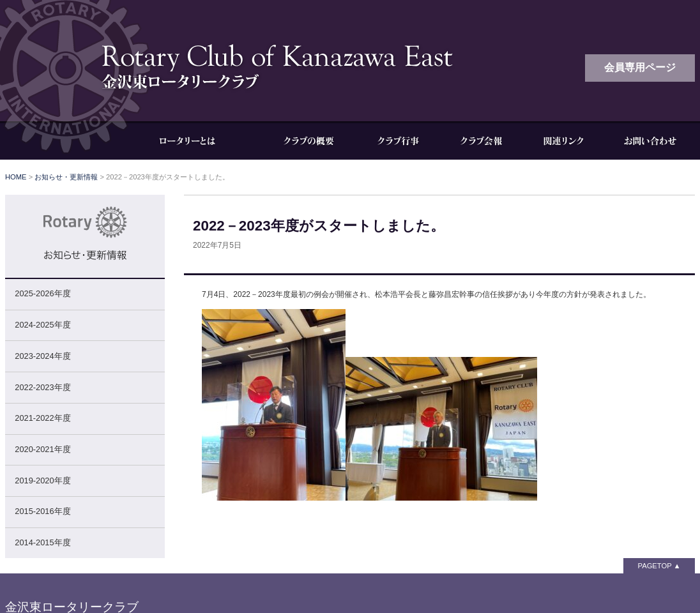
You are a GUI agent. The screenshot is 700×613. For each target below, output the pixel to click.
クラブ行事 (398, 140)
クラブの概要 (308, 140)
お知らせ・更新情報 (66, 177)
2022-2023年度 (42, 387)
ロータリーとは (197, 140)
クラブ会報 (481, 140)
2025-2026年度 (42, 293)
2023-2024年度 (42, 356)
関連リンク (564, 140)
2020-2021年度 (42, 449)
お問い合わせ (650, 140)
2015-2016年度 (42, 511)
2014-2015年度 (42, 542)
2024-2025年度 (42, 325)
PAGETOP (655, 566)
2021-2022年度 (42, 418)
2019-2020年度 (42, 481)
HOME (16, 177)
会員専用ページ (640, 67)
